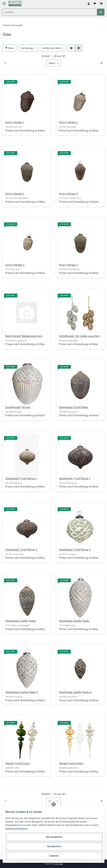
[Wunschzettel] (95, 4)
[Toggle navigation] (4, 2)
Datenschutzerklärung (16, 829)
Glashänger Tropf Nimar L (21, 478)
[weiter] (101, 63)
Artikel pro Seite (52, 48)
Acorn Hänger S (68, 194)
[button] (89, 4)
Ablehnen (54, 856)
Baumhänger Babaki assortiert (24, 336)
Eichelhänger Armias (18, 407)
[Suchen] (50, 12)
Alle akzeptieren (54, 837)
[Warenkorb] (101, 4)
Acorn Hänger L (15, 122)
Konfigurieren (54, 846)
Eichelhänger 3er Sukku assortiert (79, 336)
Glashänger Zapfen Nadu (21, 621)
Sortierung (27, 48)
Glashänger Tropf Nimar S (21, 550)
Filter (9, 48)
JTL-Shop (59, 864)
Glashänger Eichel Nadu (73, 407)
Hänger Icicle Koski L (18, 763)
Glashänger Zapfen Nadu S (22, 692)
